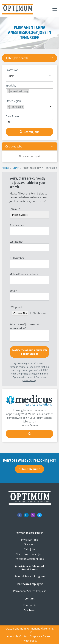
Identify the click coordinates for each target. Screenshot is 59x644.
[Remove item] (8, 91)
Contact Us (29, 605)
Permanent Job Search (29, 533)
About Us (13, 636)
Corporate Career (40, 636)
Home (6, 168)
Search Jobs (29, 132)
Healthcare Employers (29, 584)
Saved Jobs (14, 147)
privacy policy (29, 380)
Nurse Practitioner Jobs (30, 554)
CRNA (16, 168)
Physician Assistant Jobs (30, 559)
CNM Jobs (30, 549)
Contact (29, 599)
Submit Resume (29, 469)
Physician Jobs (29, 540)
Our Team (29, 610)
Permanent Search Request (29, 591)
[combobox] (29, 91)
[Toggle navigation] (55, 9)
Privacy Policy (29, 641)
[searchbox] (31, 92)
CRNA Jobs (30, 544)
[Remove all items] (51, 106)
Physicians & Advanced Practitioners (29, 568)
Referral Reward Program (30, 576)
